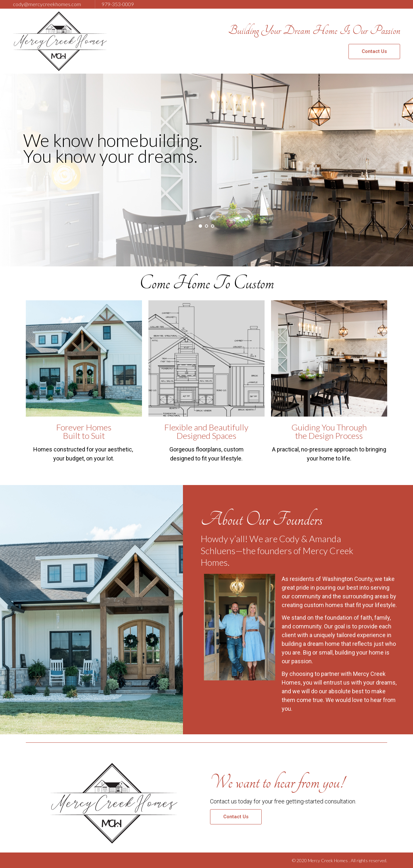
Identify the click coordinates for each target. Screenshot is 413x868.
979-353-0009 (118, 4)
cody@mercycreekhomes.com (47, 4)
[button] (374, 52)
